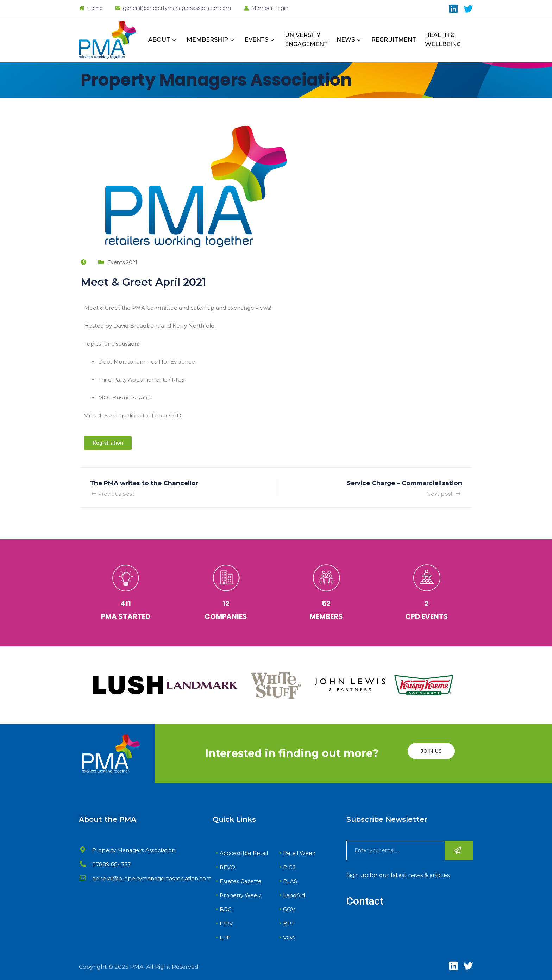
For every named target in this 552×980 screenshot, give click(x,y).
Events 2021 (122, 262)
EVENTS (260, 40)
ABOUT (163, 40)
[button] (108, 443)
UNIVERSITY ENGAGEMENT (306, 40)
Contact (365, 901)
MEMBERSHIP (211, 40)
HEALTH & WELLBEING (443, 40)
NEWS (350, 40)
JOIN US (431, 751)
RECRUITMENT (394, 40)
